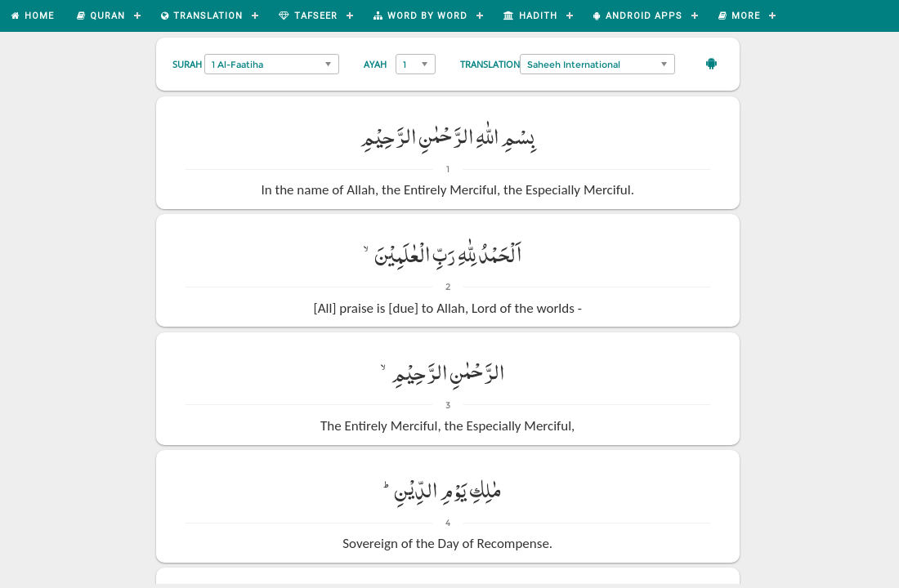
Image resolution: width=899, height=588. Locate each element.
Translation (490, 64)
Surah (187, 64)
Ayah (375, 64)
